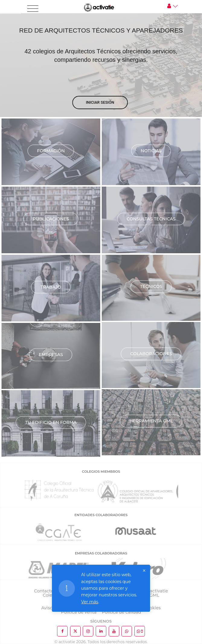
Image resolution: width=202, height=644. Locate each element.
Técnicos (151, 286)
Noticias (151, 150)
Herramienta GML (151, 421)
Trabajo (51, 287)
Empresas (51, 355)
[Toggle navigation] (33, 9)
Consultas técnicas (151, 219)
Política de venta (79, 612)
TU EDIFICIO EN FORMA (51, 422)
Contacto (44, 591)
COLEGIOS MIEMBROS (101, 472)
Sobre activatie (152, 591)
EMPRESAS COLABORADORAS (101, 553)
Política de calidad (121, 612)
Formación (51, 150)
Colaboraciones (151, 354)
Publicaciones (51, 219)
